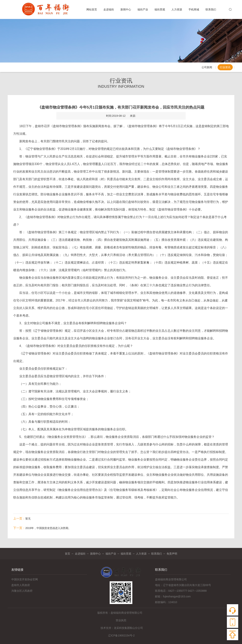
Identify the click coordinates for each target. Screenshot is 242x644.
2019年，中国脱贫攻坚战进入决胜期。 (48, 528)
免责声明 (172, 554)
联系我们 (211, 10)
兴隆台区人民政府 (22, 591)
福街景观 (160, 10)
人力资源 (177, 10)
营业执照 (121, 620)
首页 (67, 554)
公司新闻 (207, 67)
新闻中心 (126, 10)
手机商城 (194, 10)
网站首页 (92, 10)
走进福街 (109, 10)
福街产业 (143, 10)
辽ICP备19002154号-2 (121, 635)
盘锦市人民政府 (21, 585)
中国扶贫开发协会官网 (25, 579)
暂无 (28, 519)
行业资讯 (225, 67)
